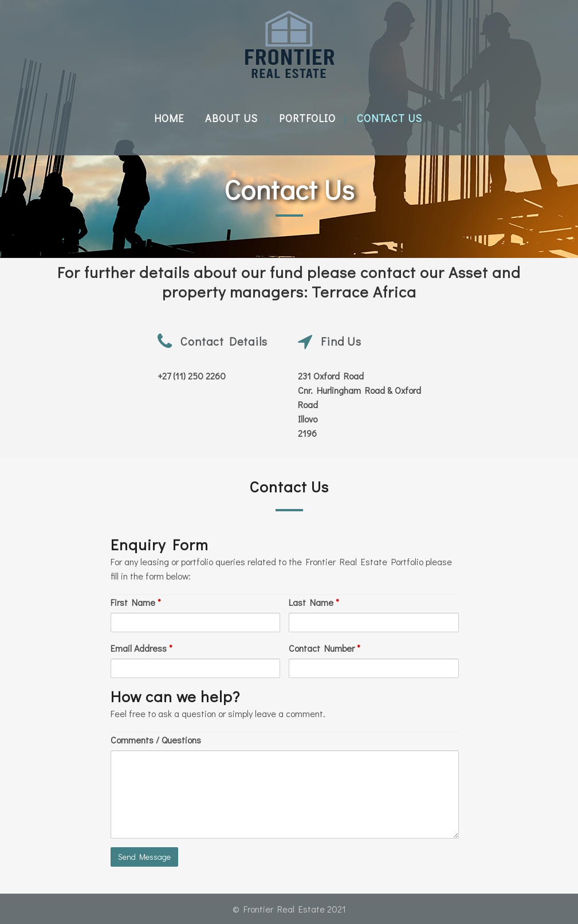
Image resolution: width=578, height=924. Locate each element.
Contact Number (325, 648)
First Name (136, 602)
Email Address (141, 648)
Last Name (314, 602)
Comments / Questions (156, 740)
